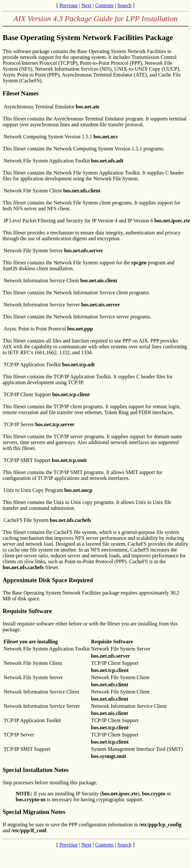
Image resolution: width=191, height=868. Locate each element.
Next (87, 5)
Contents (104, 5)
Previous (68, 5)
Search (125, 5)
